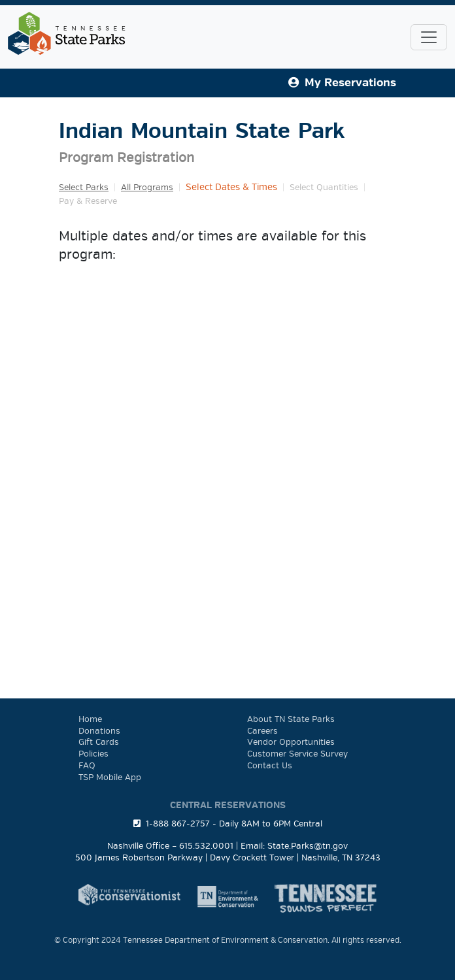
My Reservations (342, 83)
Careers (262, 731)
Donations (99, 731)
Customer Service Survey (297, 754)
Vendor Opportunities (291, 742)
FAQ (87, 766)
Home (90, 719)
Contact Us (270, 766)
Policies (93, 754)
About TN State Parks (291, 719)
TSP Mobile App (110, 777)
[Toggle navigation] (429, 37)
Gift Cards (99, 742)
